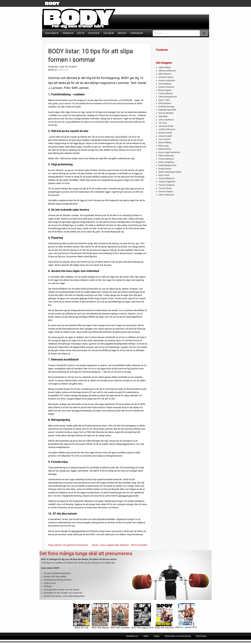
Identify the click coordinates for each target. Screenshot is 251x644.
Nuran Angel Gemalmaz (169, 152)
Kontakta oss (132, 636)
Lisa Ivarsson (165, 139)
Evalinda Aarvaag (166, 107)
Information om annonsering (178, 636)
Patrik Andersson (166, 156)
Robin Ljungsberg (166, 162)
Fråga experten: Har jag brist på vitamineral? (68, 545)
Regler (157, 636)
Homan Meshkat (166, 113)
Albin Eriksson (165, 74)
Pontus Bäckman (166, 159)
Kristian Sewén (165, 133)
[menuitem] (51, 33)
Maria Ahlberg (165, 143)
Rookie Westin (165, 169)
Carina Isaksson (166, 93)
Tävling (108, 33)
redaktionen (63, 70)
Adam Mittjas (165, 67)
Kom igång (51, 33)
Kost (80, 33)
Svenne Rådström (166, 178)
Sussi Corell (164, 175)
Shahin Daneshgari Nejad (170, 172)
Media (121, 33)
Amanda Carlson (166, 77)
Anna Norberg (165, 84)
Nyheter (93, 33)
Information (201, 636)
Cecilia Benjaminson (168, 97)
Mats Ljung (163, 146)
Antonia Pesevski (166, 87)
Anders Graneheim (167, 81)
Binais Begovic (165, 90)
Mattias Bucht (165, 149)
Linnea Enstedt (165, 136)
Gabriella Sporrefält (167, 110)
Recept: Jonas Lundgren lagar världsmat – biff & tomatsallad (120, 545)
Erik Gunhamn (165, 103)
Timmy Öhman (165, 188)
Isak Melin (163, 116)
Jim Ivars (163, 123)
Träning (67, 33)
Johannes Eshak (166, 126)
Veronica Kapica (166, 192)
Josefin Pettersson (167, 129)
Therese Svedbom (167, 185)
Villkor (146, 636)
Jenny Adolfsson (166, 120)
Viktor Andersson (166, 195)
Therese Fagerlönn (167, 182)
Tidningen (135, 33)
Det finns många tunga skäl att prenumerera (86, 553)
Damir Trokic (164, 100)
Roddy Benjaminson (168, 165)
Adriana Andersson (167, 71)
